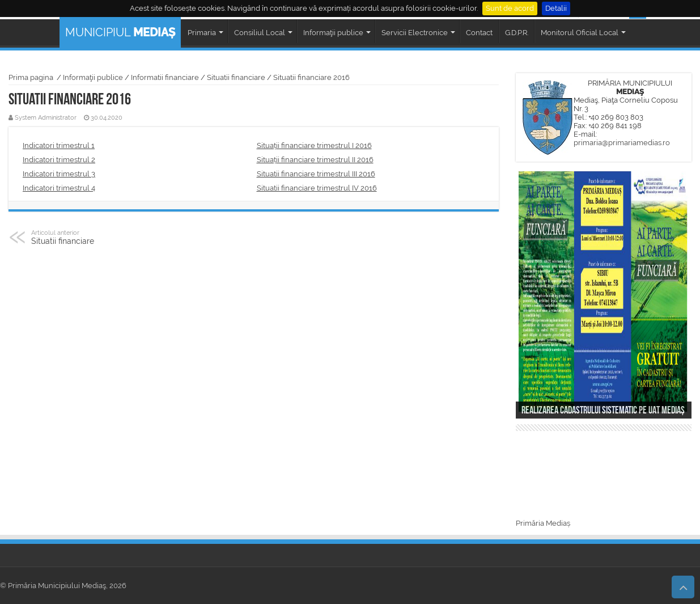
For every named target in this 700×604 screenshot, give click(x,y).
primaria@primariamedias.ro (622, 143)
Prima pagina (31, 77)
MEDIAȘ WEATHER (604, 476)
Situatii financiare (236, 77)
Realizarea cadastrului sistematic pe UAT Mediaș (603, 411)
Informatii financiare (165, 77)
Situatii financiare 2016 (311, 77)
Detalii (556, 8)
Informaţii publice (93, 77)
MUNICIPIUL (120, 32)
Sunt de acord (510, 8)
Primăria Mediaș (543, 523)
